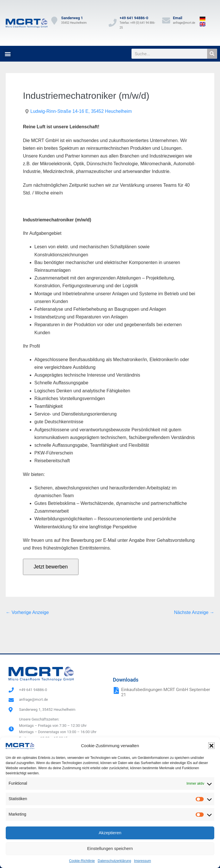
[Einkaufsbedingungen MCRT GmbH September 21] (116, 690)
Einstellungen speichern (110, 848)
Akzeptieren (110, 833)
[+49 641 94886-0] (113, 23)
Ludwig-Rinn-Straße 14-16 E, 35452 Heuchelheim (81, 111)
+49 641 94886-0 (134, 18)
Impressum (143, 861)
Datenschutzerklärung (114, 861)
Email (178, 18)
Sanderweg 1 (72, 18)
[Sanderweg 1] (54, 21)
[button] (211, 746)
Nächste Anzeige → (194, 612)
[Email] (166, 21)
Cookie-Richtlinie (82, 861)
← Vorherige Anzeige (27, 612)
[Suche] (212, 54)
